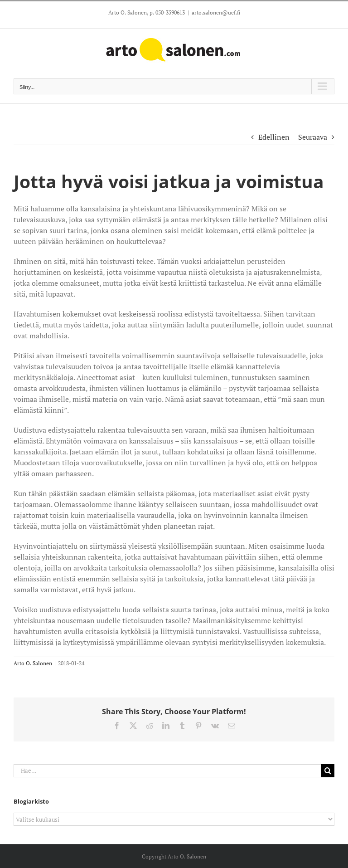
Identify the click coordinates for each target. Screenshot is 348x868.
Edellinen (274, 137)
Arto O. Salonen (33, 663)
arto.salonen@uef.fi (216, 12)
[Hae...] (167, 771)
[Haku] (328, 771)
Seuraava (313, 137)
